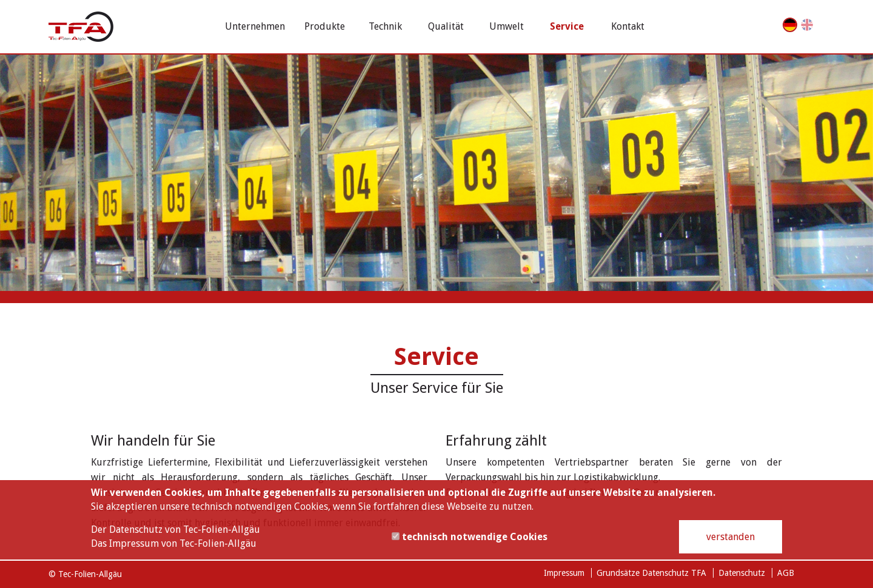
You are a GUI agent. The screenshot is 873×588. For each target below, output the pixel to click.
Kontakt (628, 26)
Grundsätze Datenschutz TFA (651, 573)
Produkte (325, 26)
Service (567, 26)
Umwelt (507, 26)
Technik (385, 26)
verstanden (731, 537)
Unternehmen (255, 26)
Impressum (564, 573)
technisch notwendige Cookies (470, 537)
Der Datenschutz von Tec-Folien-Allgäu (176, 530)
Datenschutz (742, 573)
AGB (786, 573)
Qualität (446, 26)
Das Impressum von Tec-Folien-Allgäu (174, 543)
